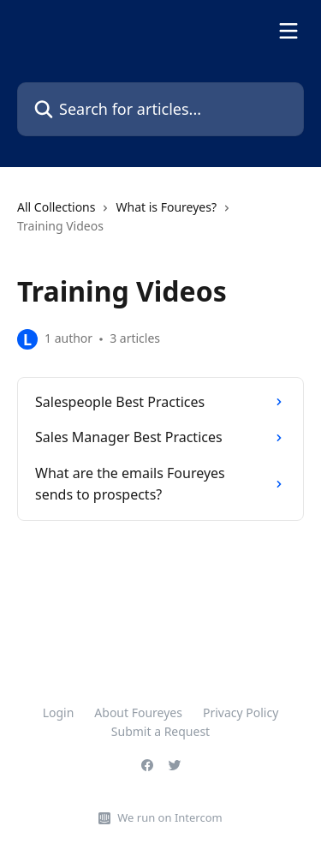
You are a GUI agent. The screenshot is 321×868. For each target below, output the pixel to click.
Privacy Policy (241, 712)
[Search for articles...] (160, 109)
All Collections (56, 207)
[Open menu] (288, 31)
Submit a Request (160, 731)
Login (59, 712)
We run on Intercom (169, 817)
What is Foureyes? (166, 207)
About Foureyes (138, 712)
